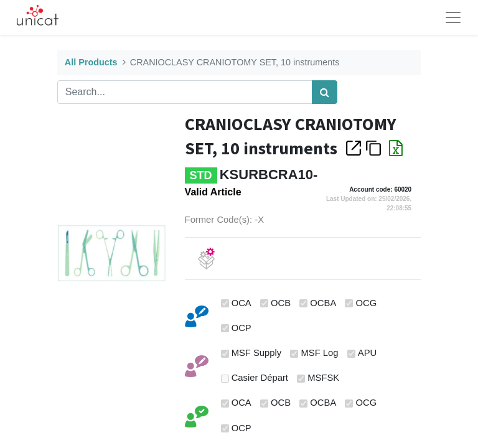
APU (367, 353)
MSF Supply (257, 353)
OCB (281, 303)
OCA (241, 303)
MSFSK (323, 378)
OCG (367, 303)
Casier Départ (260, 378)
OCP (241, 328)
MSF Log (320, 353)
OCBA (323, 303)
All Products (91, 62)
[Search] (325, 92)
